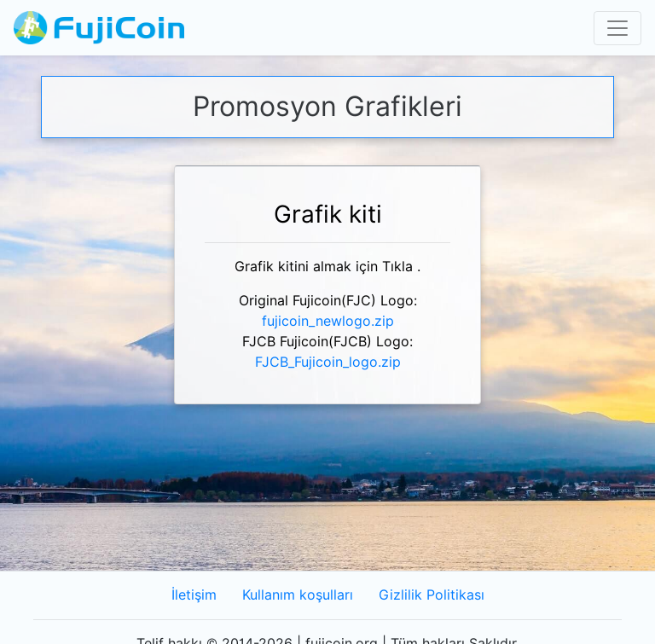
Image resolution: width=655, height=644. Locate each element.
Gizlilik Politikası (432, 595)
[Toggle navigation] (617, 28)
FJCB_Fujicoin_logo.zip (328, 362)
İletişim (194, 595)
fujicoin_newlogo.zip (328, 321)
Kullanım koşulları (298, 595)
